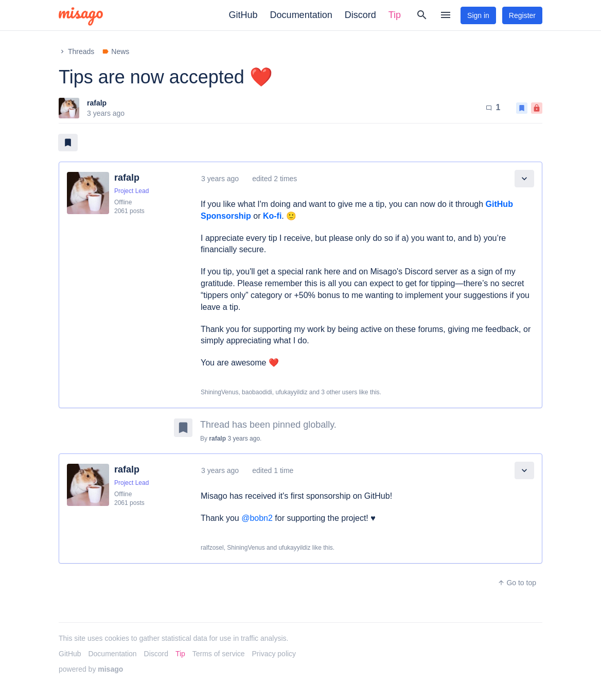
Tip (395, 15)
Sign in (478, 15)
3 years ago (220, 179)
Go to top (517, 583)
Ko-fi (272, 216)
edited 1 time (273, 470)
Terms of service (219, 654)
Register (522, 15)
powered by (91, 669)
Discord (360, 15)
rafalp (97, 103)
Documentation (301, 15)
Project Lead (131, 191)
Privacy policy (274, 654)
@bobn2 (257, 518)
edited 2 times (275, 179)
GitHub (243, 15)
